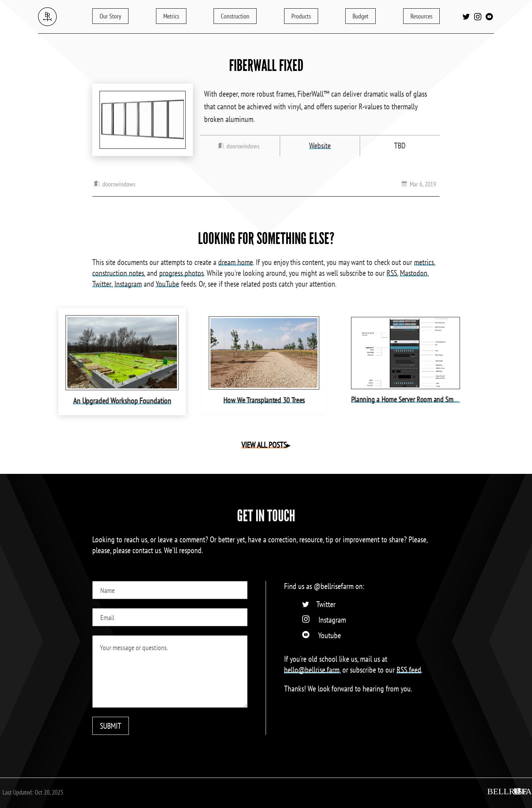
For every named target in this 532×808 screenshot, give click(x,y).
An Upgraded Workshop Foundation (122, 400)
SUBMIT (111, 726)
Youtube (330, 635)
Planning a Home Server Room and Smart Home (415, 399)
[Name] (170, 590)
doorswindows (243, 146)
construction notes (118, 273)
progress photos (181, 273)
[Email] (170, 617)
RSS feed (409, 670)
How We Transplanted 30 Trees (264, 399)
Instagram (128, 284)
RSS (392, 273)
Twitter (102, 284)
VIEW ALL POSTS (264, 445)
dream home (236, 262)
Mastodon (414, 273)
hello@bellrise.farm (312, 670)
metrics (424, 262)
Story (110, 16)
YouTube (167, 284)
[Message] (170, 672)
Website (320, 146)
